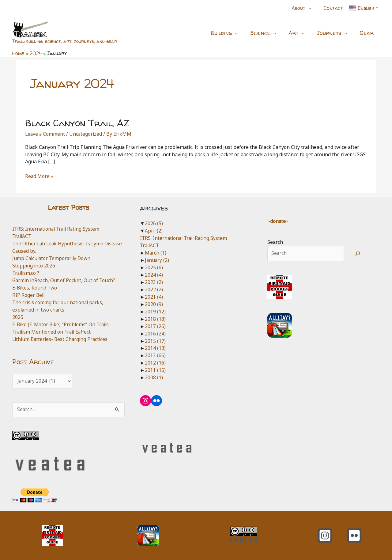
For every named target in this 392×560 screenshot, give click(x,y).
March (156, 252)
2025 (18, 316)
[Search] (358, 254)
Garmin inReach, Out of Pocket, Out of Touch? (64, 280)
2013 (155, 355)
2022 (154, 289)
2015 (155, 340)
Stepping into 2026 (34, 265)
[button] (312, 8)
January (157, 260)
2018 (155, 318)
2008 (154, 376)
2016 (155, 333)
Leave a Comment (45, 134)
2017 (155, 325)
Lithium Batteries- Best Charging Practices (62, 339)
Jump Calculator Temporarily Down (53, 258)
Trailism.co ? (26, 273)
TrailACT (23, 236)
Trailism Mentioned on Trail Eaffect (53, 331)
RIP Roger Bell (29, 295)
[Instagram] (325, 535)
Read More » (39, 176)
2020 (154, 304)
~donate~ (278, 221)
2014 (155, 347)
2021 (154, 296)
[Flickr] (354, 535)
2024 (154, 274)
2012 (155, 362)
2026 (154, 223)
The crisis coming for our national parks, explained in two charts (59, 305)
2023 (154, 282)
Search (275, 242)
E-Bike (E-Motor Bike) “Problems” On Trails (62, 324)
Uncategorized (87, 134)
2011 (155, 369)
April (154, 231)
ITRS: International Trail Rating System (57, 229)
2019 (155, 311)
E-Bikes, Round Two (35, 287)
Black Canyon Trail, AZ (77, 123)
